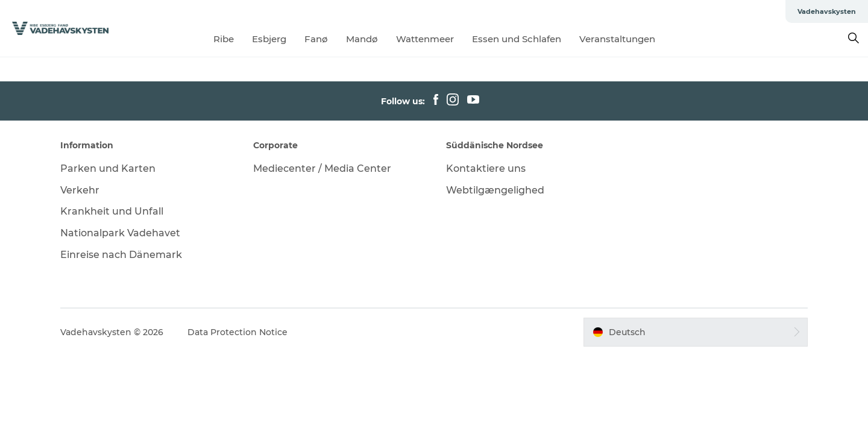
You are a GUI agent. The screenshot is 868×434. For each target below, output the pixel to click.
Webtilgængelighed (495, 190)
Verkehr (80, 190)
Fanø (316, 39)
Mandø (362, 39)
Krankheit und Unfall (112, 211)
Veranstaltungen (617, 39)
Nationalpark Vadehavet (120, 233)
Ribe (224, 39)
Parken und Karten (108, 168)
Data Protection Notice (237, 332)
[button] (696, 332)
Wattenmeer (425, 39)
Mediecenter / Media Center (322, 168)
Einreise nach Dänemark (121, 255)
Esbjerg (269, 39)
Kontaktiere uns (486, 168)
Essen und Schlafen (517, 39)
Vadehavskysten (827, 11)
